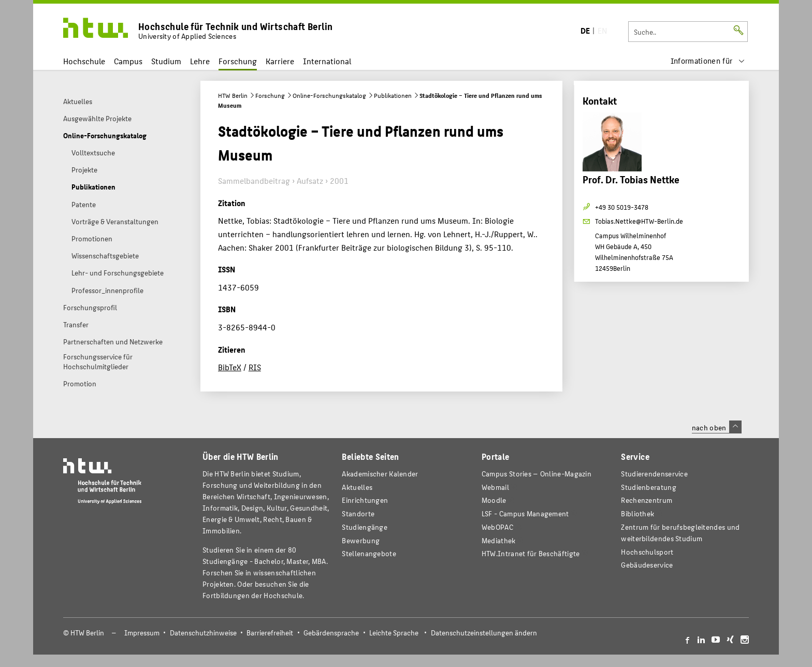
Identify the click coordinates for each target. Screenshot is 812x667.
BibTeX (230, 367)
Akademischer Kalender (380, 474)
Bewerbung (361, 540)
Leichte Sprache (394, 633)
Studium (166, 61)
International (327, 61)
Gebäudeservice (647, 565)
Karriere (280, 61)
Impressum (142, 633)
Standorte (358, 513)
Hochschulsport (647, 552)
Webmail (495, 487)
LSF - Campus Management (525, 513)
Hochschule (84, 61)
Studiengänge (365, 527)
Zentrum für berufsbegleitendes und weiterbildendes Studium (680, 533)
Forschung (238, 61)
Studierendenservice (654, 474)
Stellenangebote (369, 553)
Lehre (200, 61)
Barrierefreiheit (270, 633)
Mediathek (499, 540)
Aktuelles (357, 487)
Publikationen (393, 95)
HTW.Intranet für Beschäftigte (531, 553)
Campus (128, 61)
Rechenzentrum (647, 500)
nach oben (717, 427)
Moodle (494, 500)
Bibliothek (637, 513)
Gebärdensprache (331, 633)
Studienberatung (648, 487)
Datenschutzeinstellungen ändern (484, 633)
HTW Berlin (233, 95)
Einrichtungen (365, 500)
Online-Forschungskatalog (329, 95)
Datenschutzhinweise (203, 633)
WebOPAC (497, 527)
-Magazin (536, 474)
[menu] (708, 61)
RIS (255, 367)
